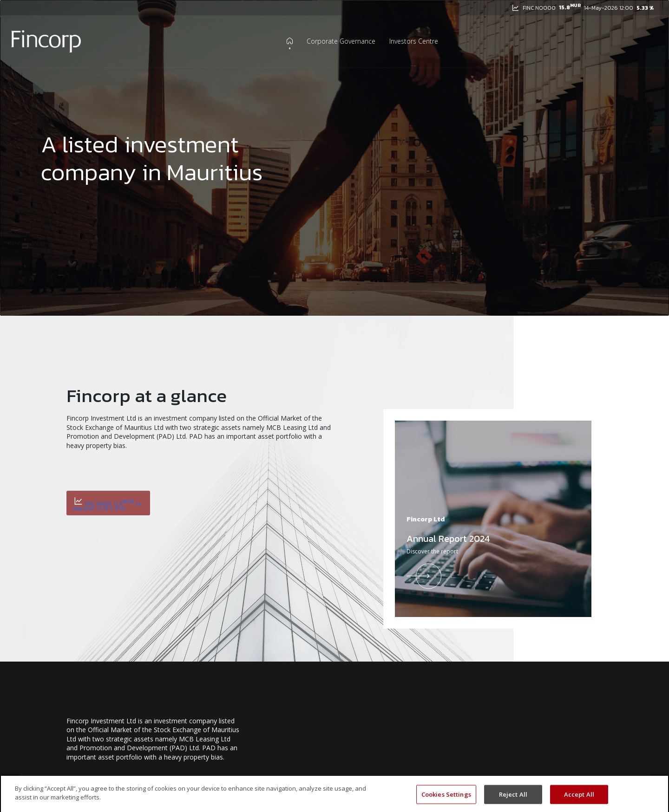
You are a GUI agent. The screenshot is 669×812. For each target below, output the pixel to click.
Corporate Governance (341, 41)
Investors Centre (414, 41)
